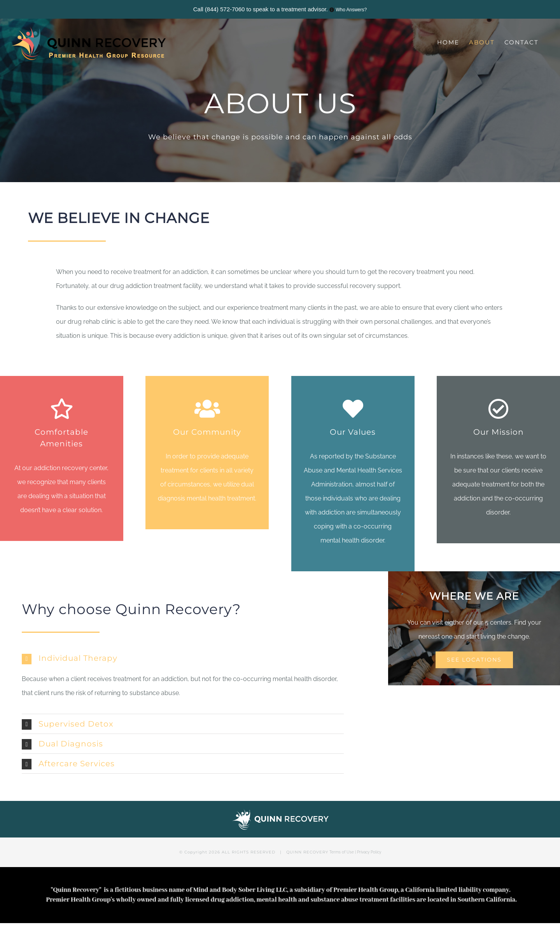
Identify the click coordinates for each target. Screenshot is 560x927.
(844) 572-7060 (225, 9)
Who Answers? (351, 10)
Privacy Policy (369, 852)
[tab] (183, 658)
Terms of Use (342, 852)
